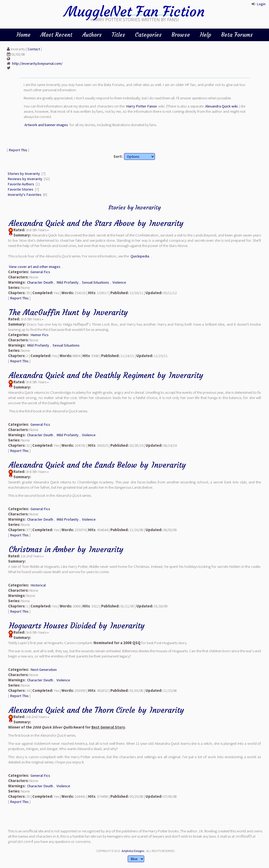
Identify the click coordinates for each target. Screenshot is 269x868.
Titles (118, 35)
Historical (38, 585)
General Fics (40, 272)
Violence (119, 282)
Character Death (40, 282)
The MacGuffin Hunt (44, 312)
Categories (148, 35)
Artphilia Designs (133, 851)
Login (261, 4)
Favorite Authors (21, 184)
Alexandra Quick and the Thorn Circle (72, 710)
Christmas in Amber (42, 549)
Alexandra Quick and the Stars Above (72, 223)
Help (206, 35)
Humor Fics (40, 335)
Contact (34, 49)
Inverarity (166, 223)
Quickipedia (140, 256)
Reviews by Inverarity (25, 179)
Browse (181, 35)
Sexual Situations (95, 282)
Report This (18, 150)
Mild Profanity (68, 282)
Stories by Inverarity (24, 174)
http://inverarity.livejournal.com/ (37, 63)
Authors (92, 35)
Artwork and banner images (46, 125)
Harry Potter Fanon (141, 106)
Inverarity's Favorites (25, 195)
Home (24, 35)
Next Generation (44, 670)
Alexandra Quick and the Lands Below (73, 465)
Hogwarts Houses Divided (52, 626)
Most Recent (56, 35)
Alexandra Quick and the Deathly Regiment (82, 375)
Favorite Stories (20, 189)
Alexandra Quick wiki (221, 106)
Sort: (118, 157)
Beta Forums (237, 35)
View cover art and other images (35, 267)
